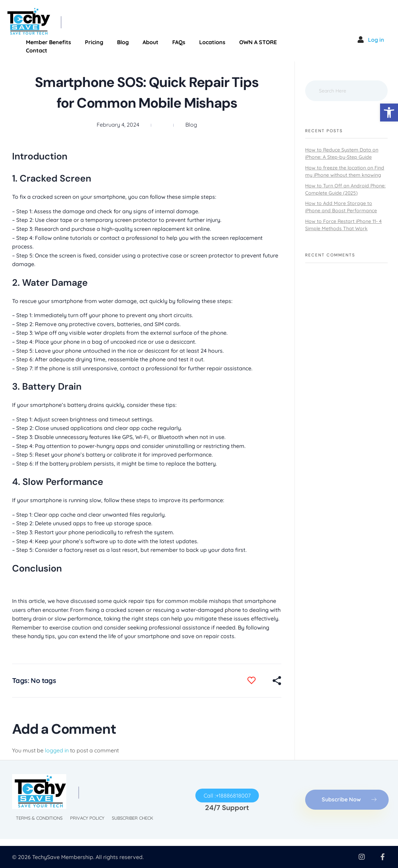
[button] (389, 113)
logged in (57, 750)
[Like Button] (256, 681)
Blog (191, 125)
